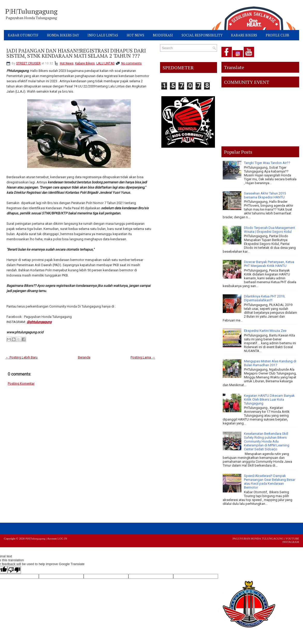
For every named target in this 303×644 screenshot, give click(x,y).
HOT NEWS (135, 35)
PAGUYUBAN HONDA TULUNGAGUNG (258, 538)
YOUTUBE (292, 538)
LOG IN (62, 538)
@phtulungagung (39, 322)
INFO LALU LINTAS (103, 35)
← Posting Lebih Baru (21, 357)
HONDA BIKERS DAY (63, 35)
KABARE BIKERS (244, 35)
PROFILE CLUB (277, 35)
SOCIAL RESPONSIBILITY (202, 35)
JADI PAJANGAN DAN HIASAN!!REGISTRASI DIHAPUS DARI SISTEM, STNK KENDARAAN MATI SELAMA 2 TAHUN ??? (76, 53)
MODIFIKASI (163, 35)
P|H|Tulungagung (31, 11)
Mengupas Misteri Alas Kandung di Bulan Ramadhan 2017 (270, 363)
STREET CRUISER (28, 63)
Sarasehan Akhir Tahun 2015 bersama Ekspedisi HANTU (265, 195)
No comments (131, 63)
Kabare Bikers (85, 63)
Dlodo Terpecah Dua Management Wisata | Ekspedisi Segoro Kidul (269, 230)
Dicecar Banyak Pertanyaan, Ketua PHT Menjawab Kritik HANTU (269, 264)
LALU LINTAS (105, 63)
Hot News (67, 63)
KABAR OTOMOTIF (23, 35)
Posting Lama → (143, 357)
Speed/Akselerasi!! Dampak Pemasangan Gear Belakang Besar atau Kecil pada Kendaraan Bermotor (270, 482)
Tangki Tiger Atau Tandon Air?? (267, 163)
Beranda (84, 357)
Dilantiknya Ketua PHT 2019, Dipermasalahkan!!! (265, 298)
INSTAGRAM (291, 542)
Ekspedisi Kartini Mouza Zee (265, 331)
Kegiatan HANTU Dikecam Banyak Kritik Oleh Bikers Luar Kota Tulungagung (269, 399)
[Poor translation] (14, 570)
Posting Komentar (21, 383)
